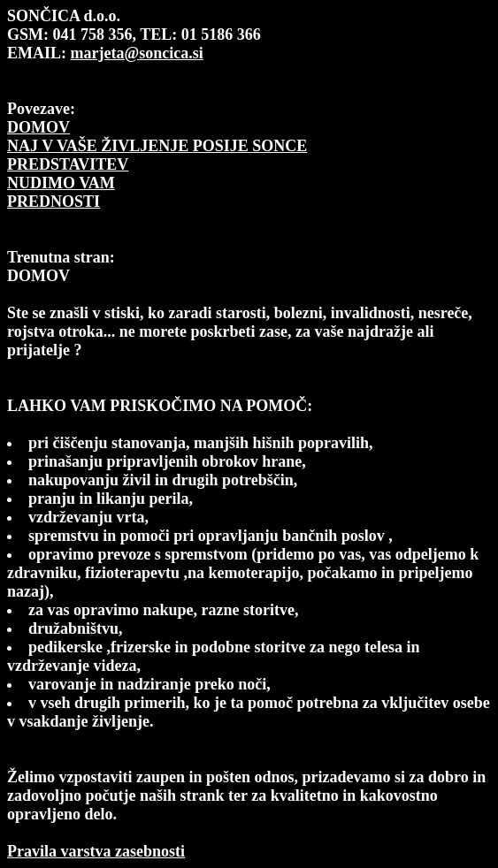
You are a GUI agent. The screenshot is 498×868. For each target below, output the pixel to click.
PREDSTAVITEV (68, 164)
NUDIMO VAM (61, 183)
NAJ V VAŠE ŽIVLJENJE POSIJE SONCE (157, 146)
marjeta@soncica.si (137, 53)
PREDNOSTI (54, 202)
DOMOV (38, 127)
